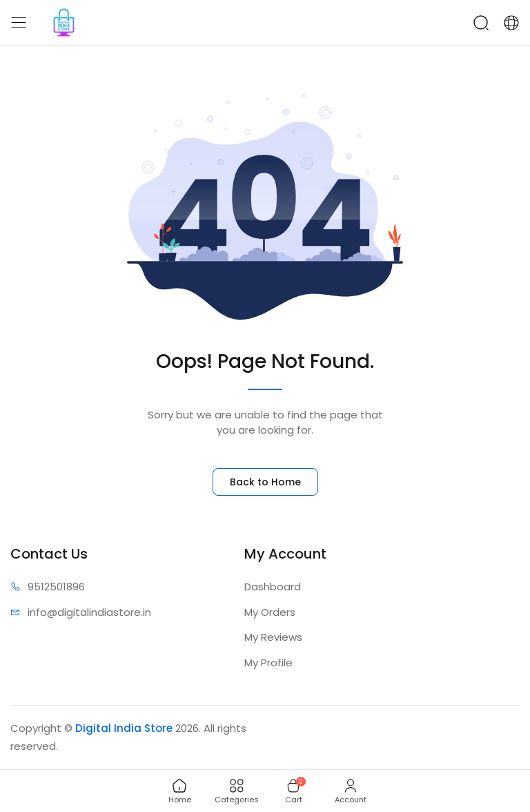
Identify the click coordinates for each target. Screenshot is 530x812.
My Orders (270, 612)
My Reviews (273, 637)
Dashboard (273, 587)
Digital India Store (124, 728)
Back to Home (265, 482)
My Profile (268, 663)
